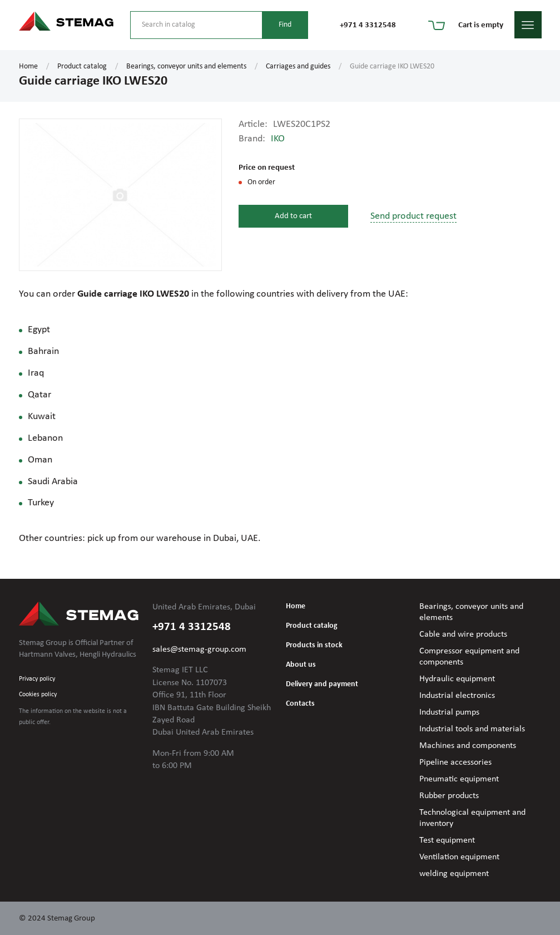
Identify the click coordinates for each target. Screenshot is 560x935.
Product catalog (82, 67)
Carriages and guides (298, 67)
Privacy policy (37, 679)
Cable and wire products (463, 634)
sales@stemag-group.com (199, 649)
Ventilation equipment (459, 857)
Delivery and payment (322, 684)
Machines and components (468, 746)
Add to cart (293, 216)
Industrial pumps (449, 712)
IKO (278, 139)
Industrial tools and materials (472, 729)
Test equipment (447, 840)
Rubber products (449, 796)
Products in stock (314, 645)
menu (528, 25)
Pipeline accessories (455, 762)
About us (301, 665)
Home (28, 67)
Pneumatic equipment (459, 779)
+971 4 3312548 (368, 25)
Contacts (300, 704)
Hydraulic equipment (457, 679)
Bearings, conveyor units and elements (186, 67)
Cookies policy (38, 695)
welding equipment (454, 874)
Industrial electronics (457, 696)
